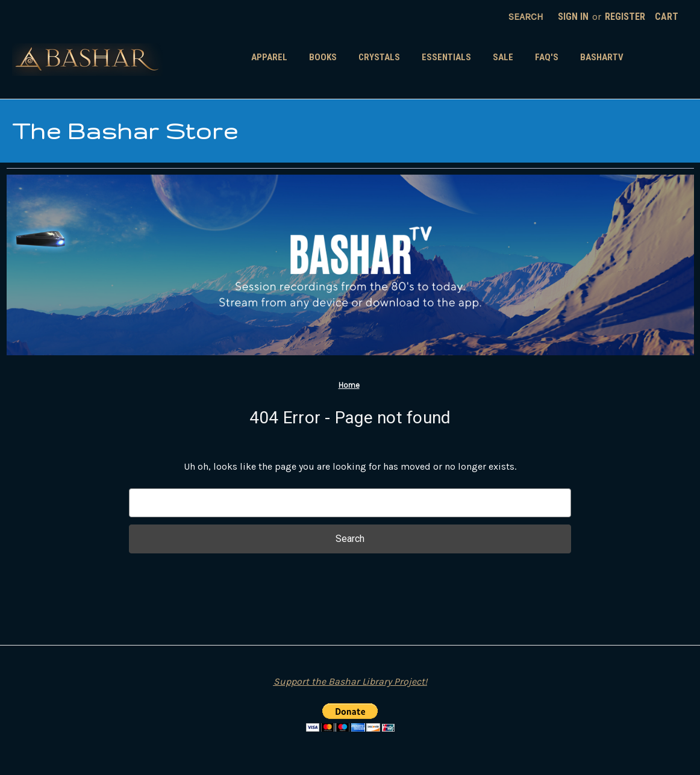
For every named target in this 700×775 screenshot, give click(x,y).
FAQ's (547, 57)
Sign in (573, 17)
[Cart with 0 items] (667, 17)
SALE (503, 57)
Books (323, 57)
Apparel (269, 57)
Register (625, 17)
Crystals (379, 57)
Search (526, 17)
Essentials (446, 57)
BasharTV (602, 57)
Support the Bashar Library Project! (350, 681)
